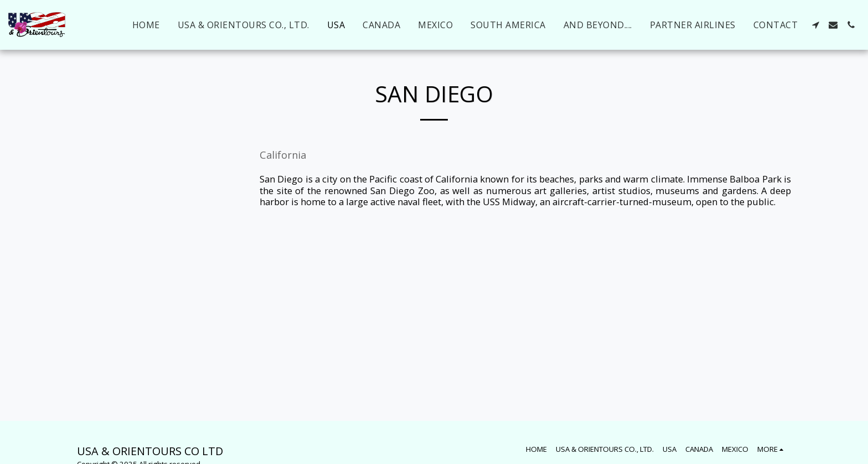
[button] (815, 25)
